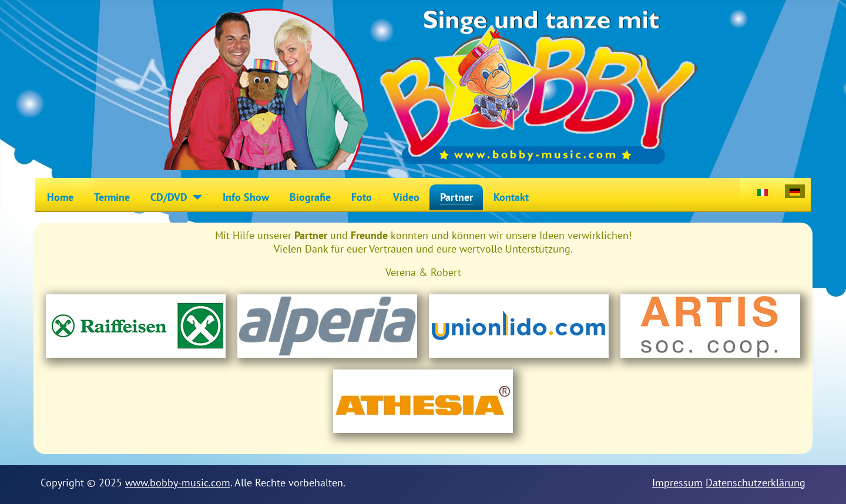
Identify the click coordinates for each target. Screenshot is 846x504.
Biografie (310, 197)
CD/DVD (169, 197)
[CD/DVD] (195, 197)
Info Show (246, 197)
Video (406, 197)
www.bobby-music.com (178, 483)
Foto (362, 197)
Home (60, 197)
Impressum (677, 483)
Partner (456, 197)
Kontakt (511, 197)
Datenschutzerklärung (756, 483)
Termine (112, 197)
